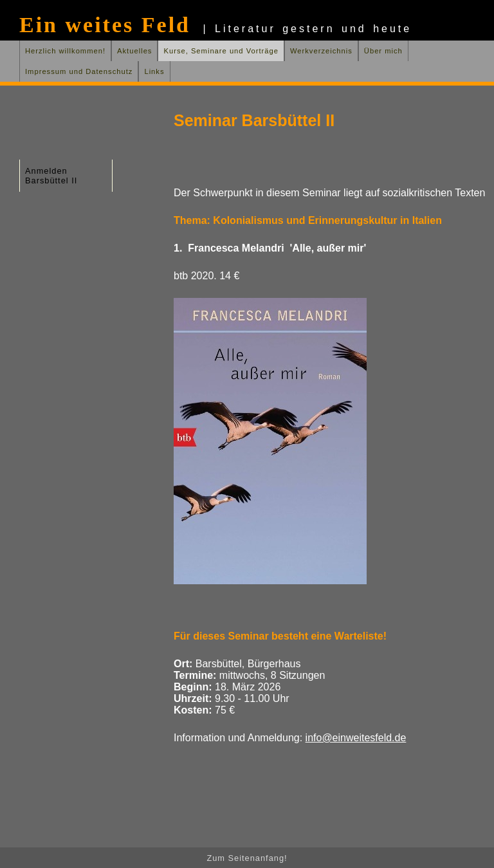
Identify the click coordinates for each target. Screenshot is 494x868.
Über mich (383, 51)
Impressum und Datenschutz (79, 71)
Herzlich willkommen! (65, 51)
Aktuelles (134, 51)
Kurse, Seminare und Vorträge (221, 51)
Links (154, 71)
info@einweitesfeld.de (356, 738)
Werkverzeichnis (321, 51)
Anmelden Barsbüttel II (51, 176)
